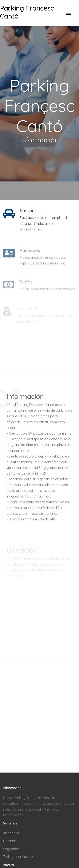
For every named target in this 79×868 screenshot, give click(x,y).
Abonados (11, 833)
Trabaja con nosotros (20, 857)
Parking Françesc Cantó (27, 12)
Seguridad (11, 849)
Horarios (10, 841)
